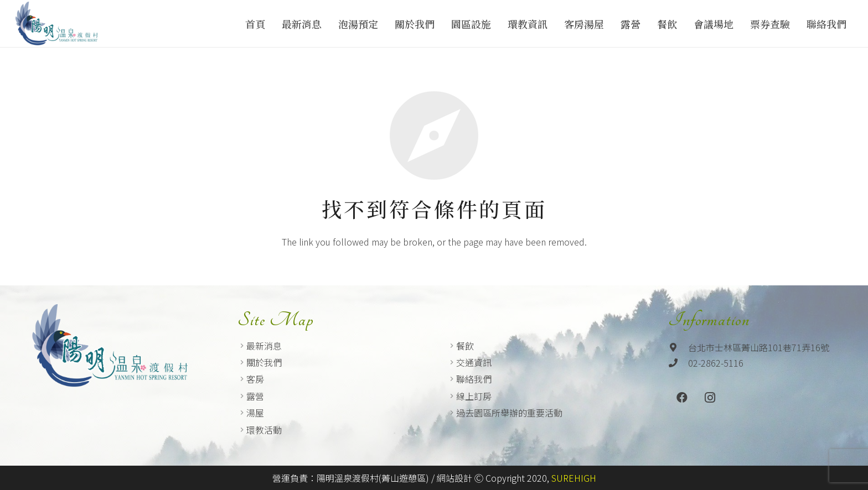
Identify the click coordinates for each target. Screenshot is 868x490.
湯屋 (255, 413)
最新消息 (264, 346)
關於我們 (264, 362)
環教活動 (264, 430)
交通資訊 (474, 362)
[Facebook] (682, 398)
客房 (255, 379)
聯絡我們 (474, 379)
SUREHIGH (574, 478)
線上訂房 (474, 396)
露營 (255, 396)
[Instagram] (710, 398)
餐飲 (465, 346)
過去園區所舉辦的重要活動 (509, 413)
